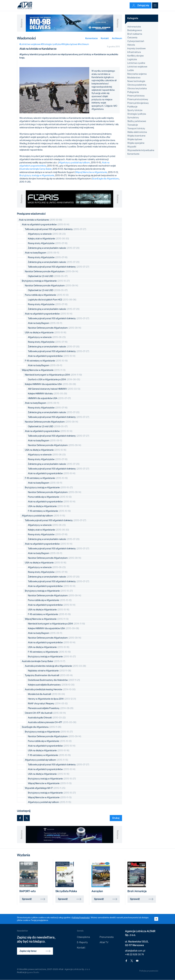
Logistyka (132, 59)
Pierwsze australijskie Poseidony (51, 708)
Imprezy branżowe (136, 48)
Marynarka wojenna (137, 74)
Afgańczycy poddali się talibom (74, 163)
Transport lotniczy (136, 128)
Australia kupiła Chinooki (47, 718)
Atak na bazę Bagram (42, 253)
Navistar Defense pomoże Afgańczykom (52, 272)
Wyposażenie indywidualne (141, 150)
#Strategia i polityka (51, 44)
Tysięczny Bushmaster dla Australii (49, 675)
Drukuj (116, 818)
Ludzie (131, 70)
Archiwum (117, 38)
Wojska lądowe (135, 139)
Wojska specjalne (136, 143)
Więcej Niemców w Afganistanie (91, 172)
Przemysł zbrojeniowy (138, 103)
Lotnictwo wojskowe (137, 67)
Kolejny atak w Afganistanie (48, 239)
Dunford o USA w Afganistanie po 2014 (54, 380)
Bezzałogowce (135, 30)
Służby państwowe (137, 121)
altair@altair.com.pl (135, 951)
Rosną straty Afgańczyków (48, 243)
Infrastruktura (134, 52)
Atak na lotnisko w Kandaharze (40, 220)
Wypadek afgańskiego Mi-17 (45, 788)
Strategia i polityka (137, 114)
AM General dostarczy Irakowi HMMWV (54, 389)
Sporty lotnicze (135, 110)
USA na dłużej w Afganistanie (46, 333)
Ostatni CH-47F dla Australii (45, 713)
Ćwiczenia (132, 38)
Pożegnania (133, 92)
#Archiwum (83, 44)
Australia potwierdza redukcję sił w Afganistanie (55, 666)
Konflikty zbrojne (135, 56)
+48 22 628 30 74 (134, 954)
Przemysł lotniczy (136, 96)
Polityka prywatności (149, 971)
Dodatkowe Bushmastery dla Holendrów (54, 680)
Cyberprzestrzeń (136, 41)
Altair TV (104, 942)
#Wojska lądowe (69, 44)
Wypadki (132, 147)
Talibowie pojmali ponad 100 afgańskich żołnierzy (56, 229)
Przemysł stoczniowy (138, 99)
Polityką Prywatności (81, 918)
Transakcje (133, 125)
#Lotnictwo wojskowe (30, 44)
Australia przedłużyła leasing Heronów (50, 690)
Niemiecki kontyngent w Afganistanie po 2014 (53, 375)
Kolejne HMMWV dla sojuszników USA (50, 384)
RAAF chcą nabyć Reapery (48, 704)
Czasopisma (83, 937)
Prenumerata (107, 937)
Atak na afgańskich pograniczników (46, 225)
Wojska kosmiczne (136, 136)
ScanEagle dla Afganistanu (106, 179)
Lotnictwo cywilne (136, 63)
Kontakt (105, 38)
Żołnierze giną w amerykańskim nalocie (54, 248)
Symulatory (133, 118)
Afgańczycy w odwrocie (47, 234)
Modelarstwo (134, 78)
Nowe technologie (136, 81)
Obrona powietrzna (137, 85)
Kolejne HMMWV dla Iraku (48, 394)
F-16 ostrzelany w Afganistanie (46, 361)
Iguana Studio (33, 972)
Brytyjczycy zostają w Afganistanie (37, 175)
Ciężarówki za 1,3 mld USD (48, 276)
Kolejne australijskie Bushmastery (51, 685)
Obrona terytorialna (137, 88)
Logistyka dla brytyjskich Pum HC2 (52, 300)
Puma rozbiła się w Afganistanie (47, 295)
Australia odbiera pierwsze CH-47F (52, 722)
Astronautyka (134, 27)
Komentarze (92, 38)
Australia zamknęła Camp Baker (36, 169)
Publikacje (132, 107)
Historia (131, 45)
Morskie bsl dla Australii (46, 694)
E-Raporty (82, 942)
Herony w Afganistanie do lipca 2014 (52, 699)
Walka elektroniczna (137, 132)
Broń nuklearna (135, 34)
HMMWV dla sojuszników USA (49, 398)
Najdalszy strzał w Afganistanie (50, 671)
